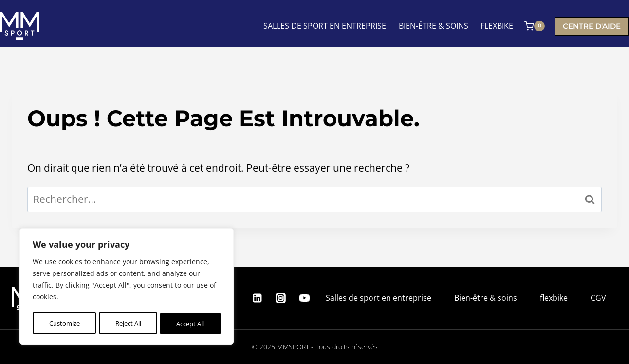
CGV (598, 298)
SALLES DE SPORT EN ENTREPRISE (325, 26)
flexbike (554, 298)
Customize (64, 323)
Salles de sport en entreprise (379, 298)
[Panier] (535, 26)
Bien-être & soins (486, 298)
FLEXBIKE (497, 26)
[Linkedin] (257, 298)
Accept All (190, 323)
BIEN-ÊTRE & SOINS (434, 26)
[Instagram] (281, 298)
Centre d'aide (592, 26)
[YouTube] (304, 298)
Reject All (128, 323)
